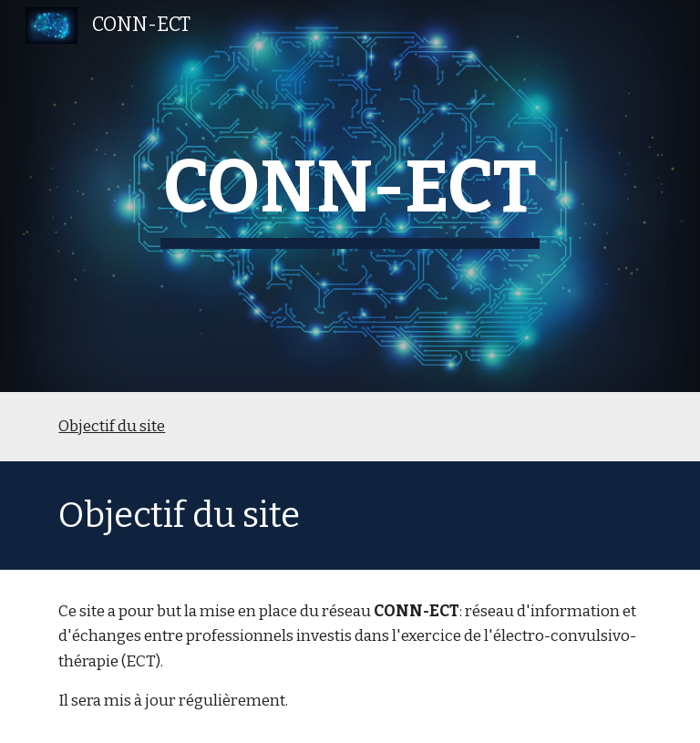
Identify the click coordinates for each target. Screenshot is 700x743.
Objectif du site (112, 426)
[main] (350, 196)
